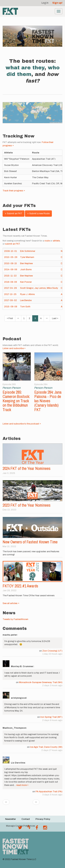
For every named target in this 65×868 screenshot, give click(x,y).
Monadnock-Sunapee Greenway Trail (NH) (41, 682)
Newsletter (10, 819)
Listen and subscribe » (14, 348)
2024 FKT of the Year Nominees (27, 468)
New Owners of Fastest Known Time (30, 542)
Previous (6, 373)
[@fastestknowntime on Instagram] (45, 828)
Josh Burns (26, 270)
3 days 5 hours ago (52, 795)
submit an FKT (13, 244)
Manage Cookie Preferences (21, 826)
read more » (22, 785)
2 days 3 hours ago (52, 685)
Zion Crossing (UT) (52, 651)
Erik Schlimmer (28, 251)
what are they (25, 68)
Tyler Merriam (27, 257)
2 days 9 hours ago (52, 720)
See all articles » (11, 603)
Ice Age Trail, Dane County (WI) (46, 747)
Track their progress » (14, 191)
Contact (26, 819)
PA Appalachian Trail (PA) (49, 792)
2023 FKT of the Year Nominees (27, 505)
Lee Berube (26, 300)
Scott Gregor (27, 288)
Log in (45, 3)
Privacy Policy (43, 819)
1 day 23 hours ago (52, 654)
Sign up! (57, 3)
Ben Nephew (26, 263)
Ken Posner (26, 282)
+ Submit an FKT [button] (14, 214)
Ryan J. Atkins (27, 294)
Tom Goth (25, 307)
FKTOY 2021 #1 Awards (20, 586)
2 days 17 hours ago (52, 750)
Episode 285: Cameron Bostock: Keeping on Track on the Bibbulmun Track (16, 401)
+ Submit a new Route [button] (38, 214)
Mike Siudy (52, 288)
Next (58, 373)
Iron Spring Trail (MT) (51, 717)
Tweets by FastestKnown (15, 619)
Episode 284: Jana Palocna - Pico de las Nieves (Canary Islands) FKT (48, 401)
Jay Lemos (40, 288)
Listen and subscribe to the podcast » (22, 424)
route (47, 241)
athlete (56, 241)
